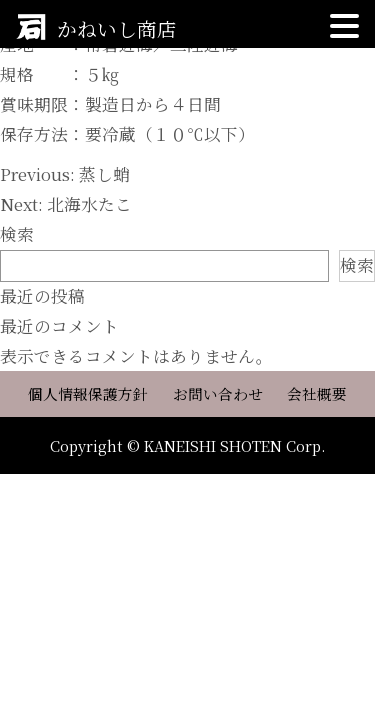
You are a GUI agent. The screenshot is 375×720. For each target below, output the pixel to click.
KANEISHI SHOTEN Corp (232, 445)
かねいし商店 (117, 28)
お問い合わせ (218, 394)
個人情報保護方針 (88, 394)
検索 (17, 234)
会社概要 (317, 394)
